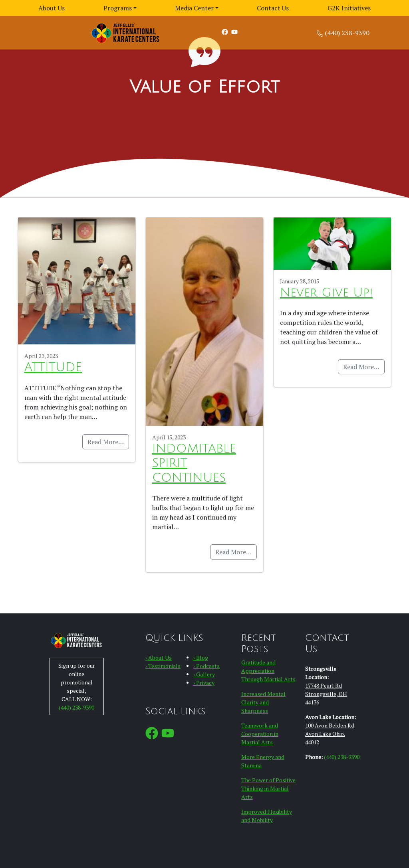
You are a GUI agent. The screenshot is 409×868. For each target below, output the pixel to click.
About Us (52, 8)
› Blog (201, 657)
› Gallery (204, 674)
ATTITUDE (53, 367)
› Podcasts (206, 666)
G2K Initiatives (349, 8)
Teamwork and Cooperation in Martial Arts (260, 734)
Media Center (194, 8)
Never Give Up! (326, 293)
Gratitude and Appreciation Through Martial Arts (268, 671)
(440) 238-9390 (347, 33)
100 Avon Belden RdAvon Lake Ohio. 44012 (330, 734)
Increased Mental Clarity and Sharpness (263, 702)
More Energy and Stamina (263, 761)
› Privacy (204, 683)
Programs (118, 8)
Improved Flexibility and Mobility (267, 816)
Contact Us (273, 8)
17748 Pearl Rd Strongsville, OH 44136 (326, 694)
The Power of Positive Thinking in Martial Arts (268, 788)
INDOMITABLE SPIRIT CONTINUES (194, 463)
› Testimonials (163, 666)
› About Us (159, 657)
